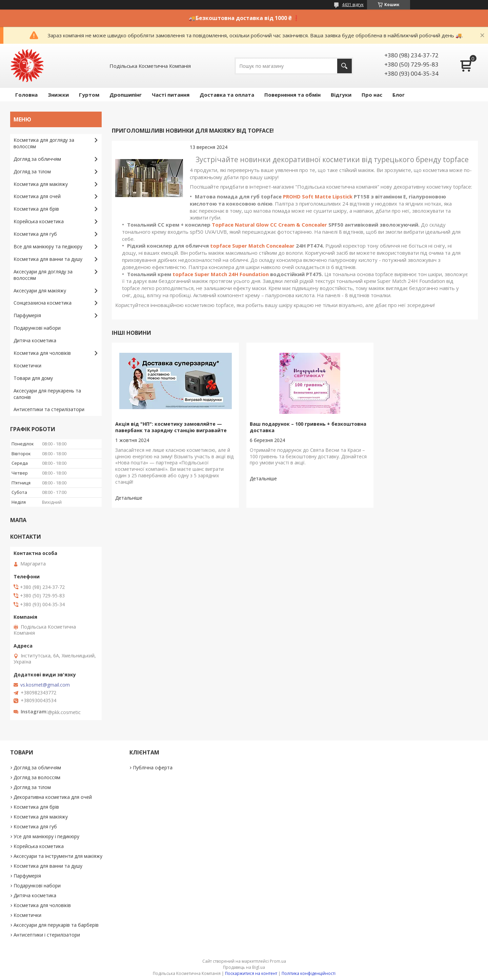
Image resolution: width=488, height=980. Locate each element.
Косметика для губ (35, 234)
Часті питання (171, 95)
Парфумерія (27, 315)
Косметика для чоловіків (42, 353)
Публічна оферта (153, 767)
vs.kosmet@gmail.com (45, 685)
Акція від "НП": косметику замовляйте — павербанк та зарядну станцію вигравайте (169, 430)
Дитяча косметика (35, 340)
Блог (399, 95)
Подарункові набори (37, 328)
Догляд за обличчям (37, 159)
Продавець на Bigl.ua (244, 967)
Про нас (372, 95)
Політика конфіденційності (309, 973)
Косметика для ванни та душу (48, 259)
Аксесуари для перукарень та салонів (47, 394)
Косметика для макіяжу (41, 184)
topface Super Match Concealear (252, 246)
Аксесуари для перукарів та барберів (56, 925)
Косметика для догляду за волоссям (44, 143)
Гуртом (89, 95)
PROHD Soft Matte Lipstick (318, 196)
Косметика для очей (37, 196)
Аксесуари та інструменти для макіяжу (58, 856)
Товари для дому (33, 378)
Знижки (58, 95)
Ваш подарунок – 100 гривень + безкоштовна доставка (280, 427)
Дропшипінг (126, 95)
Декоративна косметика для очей (53, 797)
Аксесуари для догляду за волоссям (43, 275)
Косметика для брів (36, 209)
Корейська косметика (39, 221)
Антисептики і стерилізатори (47, 935)
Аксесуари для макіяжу (40, 291)
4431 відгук (353, 5)
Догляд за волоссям (37, 777)
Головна (26, 95)
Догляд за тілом (32, 171)
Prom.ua (278, 961)
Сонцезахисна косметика (43, 303)
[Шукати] (344, 66)
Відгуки (341, 95)
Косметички (27, 366)
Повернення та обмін (292, 95)
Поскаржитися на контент (251, 973)
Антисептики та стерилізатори (49, 409)
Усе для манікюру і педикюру (46, 836)
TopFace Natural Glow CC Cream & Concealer (269, 225)
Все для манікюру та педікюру (48, 246)
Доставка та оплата (227, 95)
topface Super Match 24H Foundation (221, 274)
